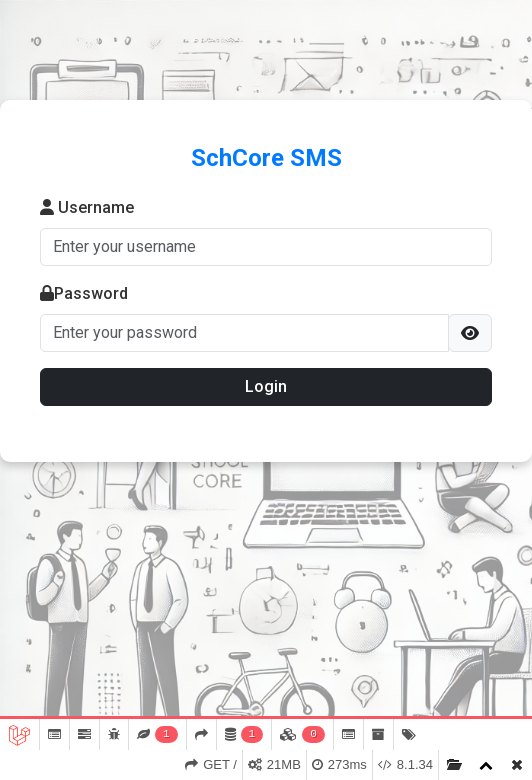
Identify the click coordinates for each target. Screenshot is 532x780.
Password (84, 293)
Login (266, 386)
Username (87, 207)
